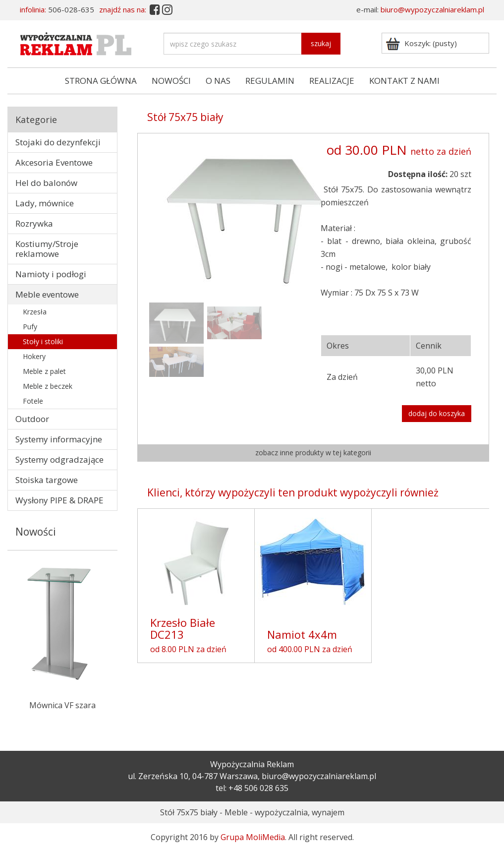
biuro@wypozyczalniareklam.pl (432, 9)
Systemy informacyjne (59, 439)
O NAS (218, 81)
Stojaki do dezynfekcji (58, 142)
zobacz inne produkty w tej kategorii (313, 453)
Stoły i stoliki (43, 341)
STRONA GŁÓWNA (101, 81)
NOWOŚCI (171, 81)
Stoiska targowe (47, 480)
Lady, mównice (45, 203)
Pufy (30, 327)
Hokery (34, 356)
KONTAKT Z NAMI (404, 81)
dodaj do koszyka (437, 413)
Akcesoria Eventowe (54, 162)
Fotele (33, 401)
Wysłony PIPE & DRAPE (59, 500)
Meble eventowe (47, 294)
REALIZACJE (332, 81)
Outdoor (32, 419)
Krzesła (35, 312)
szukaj (321, 43)
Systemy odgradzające (59, 459)
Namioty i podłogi (51, 274)
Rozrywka (34, 223)
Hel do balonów (46, 183)
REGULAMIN (270, 81)
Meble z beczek (48, 386)
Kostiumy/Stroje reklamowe (47, 249)
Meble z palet (44, 371)
